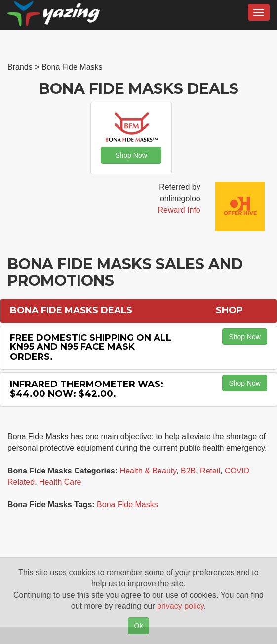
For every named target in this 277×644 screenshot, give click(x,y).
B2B (188, 471)
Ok (139, 626)
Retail (210, 471)
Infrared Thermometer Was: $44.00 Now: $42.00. (87, 389)
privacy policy (180, 606)
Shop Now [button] (131, 155)
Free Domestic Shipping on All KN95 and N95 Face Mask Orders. (91, 347)
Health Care (60, 482)
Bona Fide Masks (127, 504)
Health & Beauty (148, 471)
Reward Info (179, 210)
